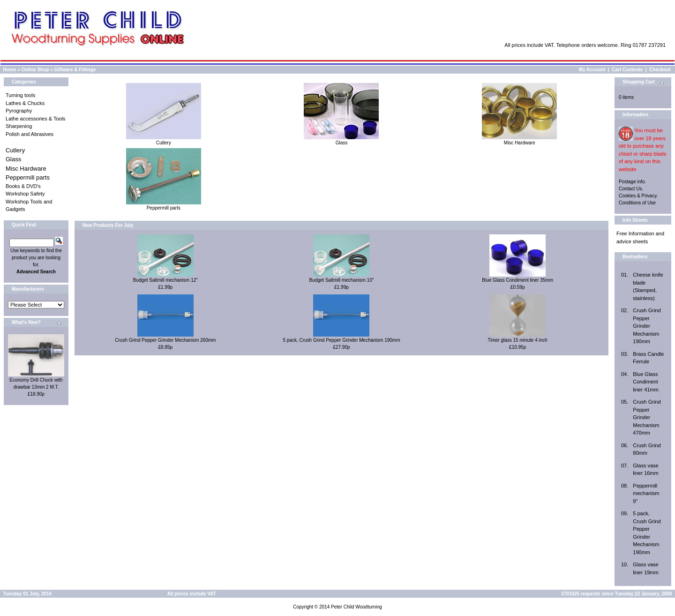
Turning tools (20, 95)
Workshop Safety (25, 194)
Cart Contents (627, 70)
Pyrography (19, 111)
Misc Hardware (26, 169)
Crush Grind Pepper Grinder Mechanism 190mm (647, 326)
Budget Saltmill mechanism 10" (341, 280)
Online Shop (35, 70)
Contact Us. (631, 189)
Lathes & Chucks (25, 103)
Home (10, 70)
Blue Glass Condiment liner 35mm (517, 280)
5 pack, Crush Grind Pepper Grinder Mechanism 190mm (341, 340)
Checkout (660, 70)
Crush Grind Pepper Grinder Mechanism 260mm (165, 340)
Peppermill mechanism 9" (646, 493)
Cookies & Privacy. (638, 196)
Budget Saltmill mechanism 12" (165, 280)
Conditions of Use (637, 203)
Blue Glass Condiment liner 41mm (645, 382)
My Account (592, 70)
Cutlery (15, 150)
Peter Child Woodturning (356, 607)
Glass (13, 159)
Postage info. (632, 182)
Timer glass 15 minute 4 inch (517, 340)
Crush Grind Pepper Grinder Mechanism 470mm (647, 417)
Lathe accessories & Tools (36, 119)
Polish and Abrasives (30, 134)
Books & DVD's (23, 186)
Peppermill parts (28, 177)
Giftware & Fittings (75, 70)
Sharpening (19, 126)
